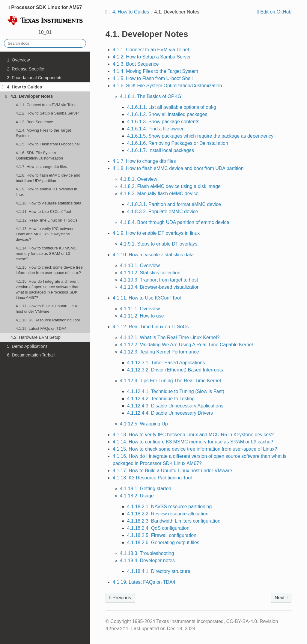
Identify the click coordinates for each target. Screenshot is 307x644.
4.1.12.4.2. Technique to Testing (161, 399)
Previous (120, 598)
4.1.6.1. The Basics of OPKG (151, 96)
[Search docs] (45, 43)
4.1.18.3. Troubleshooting (147, 553)
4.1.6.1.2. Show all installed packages (167, 114)
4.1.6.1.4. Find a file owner (155, 129)
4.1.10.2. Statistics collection (150, 273)
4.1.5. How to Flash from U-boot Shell (48, 144)
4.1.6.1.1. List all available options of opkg (172, 107)
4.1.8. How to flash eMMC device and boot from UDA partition (48, 178)
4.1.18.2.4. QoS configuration (158, 528)
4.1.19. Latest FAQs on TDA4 (41, 328)
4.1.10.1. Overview (140, 265)
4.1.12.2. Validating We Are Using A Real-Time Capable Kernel (186, 345)
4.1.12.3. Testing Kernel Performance (159, 352)
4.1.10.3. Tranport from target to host (159, 280)
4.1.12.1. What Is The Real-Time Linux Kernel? (170, 337)
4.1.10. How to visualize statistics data (48, 203)
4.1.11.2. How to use (142, 316)
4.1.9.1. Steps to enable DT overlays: (159, 244)
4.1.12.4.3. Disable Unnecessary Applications (175, 406)
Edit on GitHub (275, 12)
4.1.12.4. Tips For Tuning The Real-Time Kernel (170, 381)
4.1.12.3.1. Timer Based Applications (166, 363)
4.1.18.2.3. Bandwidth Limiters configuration (174, 521)
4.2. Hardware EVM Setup (36, 337)
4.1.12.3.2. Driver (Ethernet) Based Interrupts (175, 370)
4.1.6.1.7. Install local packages (161, 150)
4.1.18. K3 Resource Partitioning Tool (48, 320)
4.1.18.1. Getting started (146, 489)
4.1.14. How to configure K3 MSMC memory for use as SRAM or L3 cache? (46, 253)
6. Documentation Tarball (31, 355)
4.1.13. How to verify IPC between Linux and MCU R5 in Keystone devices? (45, 234)
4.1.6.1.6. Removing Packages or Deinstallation (178, 143)
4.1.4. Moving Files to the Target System (43, 133)
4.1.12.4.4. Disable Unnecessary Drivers (170, 413)
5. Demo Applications (27, 346)
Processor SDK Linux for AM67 (45, 16)
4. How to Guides (22, 87)
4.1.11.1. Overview (140, 309)
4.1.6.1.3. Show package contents (163, 122)
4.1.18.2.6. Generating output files (163, 543)
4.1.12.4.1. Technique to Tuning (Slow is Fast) (176, 391)
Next (281, 598)
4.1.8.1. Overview (139, 179)
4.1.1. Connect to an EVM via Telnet (46, 105)
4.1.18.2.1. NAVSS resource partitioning (170, 507)
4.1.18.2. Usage (137, 496)
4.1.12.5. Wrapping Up (144, 424)
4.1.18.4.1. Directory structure (159, 571)
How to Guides (131, 12)
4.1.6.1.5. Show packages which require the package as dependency (200, 136)
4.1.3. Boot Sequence (34, 122)
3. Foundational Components (35, 78)
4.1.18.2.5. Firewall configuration (162, 535)
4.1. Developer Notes (29, 96)
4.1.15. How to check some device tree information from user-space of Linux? (49, 270)
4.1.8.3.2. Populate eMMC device (163, 212)
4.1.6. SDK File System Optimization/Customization (39, 155)
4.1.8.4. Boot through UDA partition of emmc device (175, 222)
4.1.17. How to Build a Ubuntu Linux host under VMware (47, 309)
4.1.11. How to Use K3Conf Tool (43, 212)
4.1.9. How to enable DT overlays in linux (46, 192)
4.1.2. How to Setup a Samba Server (47, 113)
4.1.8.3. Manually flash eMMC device (159, 194)
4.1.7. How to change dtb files (41, 167)
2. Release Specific (25, 69)
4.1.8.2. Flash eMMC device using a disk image (170, 186)
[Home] (106, 12)
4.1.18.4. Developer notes (147, 561)
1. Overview (18, 60)
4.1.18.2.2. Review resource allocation (168, 514)
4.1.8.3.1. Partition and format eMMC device (174, 204)
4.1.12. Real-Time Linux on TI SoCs (46, 220)
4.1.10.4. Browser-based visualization (160, 287)
